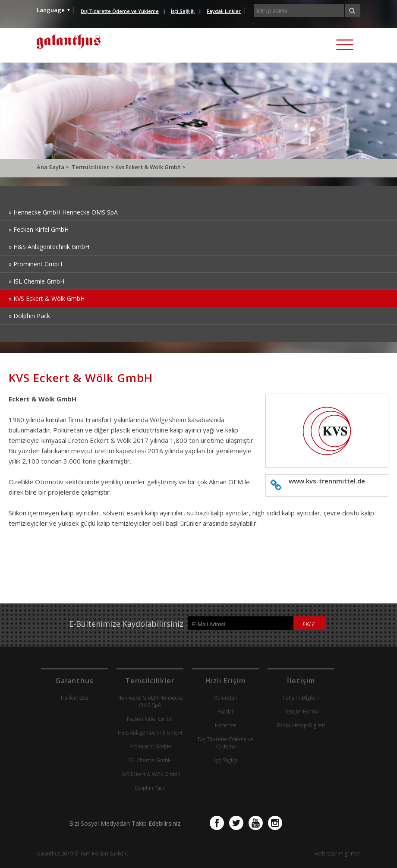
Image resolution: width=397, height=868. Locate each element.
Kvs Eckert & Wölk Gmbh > (150, 167)
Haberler (225, 725)
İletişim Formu (301, 712)
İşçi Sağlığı (226, 760)
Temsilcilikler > (93, 167)
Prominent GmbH (150, 746)
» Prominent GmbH (35, 264)
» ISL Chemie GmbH (36, 281)
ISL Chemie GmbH (150, 760)
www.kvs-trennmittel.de (327, 481)
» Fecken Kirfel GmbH (39, 229)
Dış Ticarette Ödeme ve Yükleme (226, 743)
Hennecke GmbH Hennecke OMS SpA (150, 701)
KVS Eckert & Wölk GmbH (150, 774)
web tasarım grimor (338, 854)
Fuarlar (226, 712)
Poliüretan (225, 698)
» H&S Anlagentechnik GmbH (49, 247)
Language (51, 10)
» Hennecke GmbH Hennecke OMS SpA (63, 212)
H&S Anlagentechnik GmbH (150, 733)
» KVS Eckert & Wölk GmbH (47, 298)
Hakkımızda (74, 698)
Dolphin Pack (150, 788)
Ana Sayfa (51, 167)
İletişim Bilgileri (301, 698)
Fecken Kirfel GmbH (150, 719)
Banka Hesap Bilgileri (301, 725)
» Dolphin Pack (29, 316)
